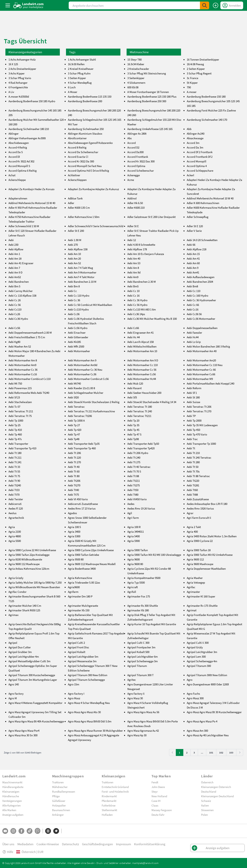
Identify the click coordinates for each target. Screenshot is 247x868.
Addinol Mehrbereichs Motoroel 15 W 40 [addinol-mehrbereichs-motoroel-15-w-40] (32, 203)
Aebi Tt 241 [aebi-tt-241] (15, 462)
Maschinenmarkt (12, 782)
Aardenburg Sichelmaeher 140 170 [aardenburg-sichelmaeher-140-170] (207, 120)
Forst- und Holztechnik (115, 791)
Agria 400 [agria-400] (192, 531)
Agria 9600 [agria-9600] (134, 559)
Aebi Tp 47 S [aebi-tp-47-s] (134, 434)
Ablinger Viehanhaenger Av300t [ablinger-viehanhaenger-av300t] (27, 138)
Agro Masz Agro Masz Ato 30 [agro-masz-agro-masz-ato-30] (84, 712)
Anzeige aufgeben (13, 815)
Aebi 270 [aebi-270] (73, 245)
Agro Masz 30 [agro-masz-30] (135, 698)
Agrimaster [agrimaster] (193, 592)
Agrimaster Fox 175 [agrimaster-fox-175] (139, 596)
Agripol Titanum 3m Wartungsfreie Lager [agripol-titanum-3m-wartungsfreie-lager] (33, 680)
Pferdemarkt (109, 801)
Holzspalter (59, 805)
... (202, 752)
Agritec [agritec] (132, 680)
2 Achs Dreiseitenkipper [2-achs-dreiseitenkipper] (22, 69)
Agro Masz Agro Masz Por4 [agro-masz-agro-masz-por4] (24, 731)
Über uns (8, 844)
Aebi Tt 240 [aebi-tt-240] (134, 457)
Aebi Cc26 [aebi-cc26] (14, 314)
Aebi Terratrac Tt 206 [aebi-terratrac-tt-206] (199, 407)
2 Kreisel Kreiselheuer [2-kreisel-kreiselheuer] (81, 69)
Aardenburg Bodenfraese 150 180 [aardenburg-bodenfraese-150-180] (206, 96)
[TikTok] (30, 831)
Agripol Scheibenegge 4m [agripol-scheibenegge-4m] (202, 661)
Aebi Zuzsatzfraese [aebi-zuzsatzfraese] (198, 499)
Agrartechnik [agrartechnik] (16, 518)
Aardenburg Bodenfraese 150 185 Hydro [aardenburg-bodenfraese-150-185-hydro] (32, 101)
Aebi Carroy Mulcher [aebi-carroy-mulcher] (21, 291)
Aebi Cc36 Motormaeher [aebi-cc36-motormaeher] (201, 319)
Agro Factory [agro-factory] (16, 693)
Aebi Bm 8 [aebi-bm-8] (74, 286)
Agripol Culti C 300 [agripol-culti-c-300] (138, 643)
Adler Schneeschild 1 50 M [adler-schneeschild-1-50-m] (24, 226)
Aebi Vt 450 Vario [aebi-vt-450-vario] (78, 499)
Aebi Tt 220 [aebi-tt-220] (74, 457)
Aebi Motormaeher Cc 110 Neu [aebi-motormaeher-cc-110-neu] (205, 365)
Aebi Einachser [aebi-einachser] (77, 332)
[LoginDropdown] (232, 5)
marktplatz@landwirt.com (145, 863)
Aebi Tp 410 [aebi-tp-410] (15, 430)
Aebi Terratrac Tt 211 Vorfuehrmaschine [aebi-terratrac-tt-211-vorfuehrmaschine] (91, 411)
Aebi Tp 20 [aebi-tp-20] (133, 420)
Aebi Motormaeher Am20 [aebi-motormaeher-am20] (201, 360)
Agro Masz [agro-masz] (74, 698)
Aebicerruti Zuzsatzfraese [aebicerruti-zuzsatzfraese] (83, 504)
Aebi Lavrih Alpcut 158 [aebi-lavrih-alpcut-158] (140, 342)
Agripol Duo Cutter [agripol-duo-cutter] (20, 647)
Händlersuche (11, 796)
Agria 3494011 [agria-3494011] (136, 531)
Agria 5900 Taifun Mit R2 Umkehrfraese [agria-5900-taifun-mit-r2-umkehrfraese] (210, 555)
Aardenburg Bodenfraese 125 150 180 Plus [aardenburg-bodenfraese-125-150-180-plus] (152, 96)
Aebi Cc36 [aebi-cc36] (74, 314)
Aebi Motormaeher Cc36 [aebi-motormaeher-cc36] (82, 374)
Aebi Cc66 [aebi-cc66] (133, 328)
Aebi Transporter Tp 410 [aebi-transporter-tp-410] (22, 448)
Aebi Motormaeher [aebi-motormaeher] (79, 351)
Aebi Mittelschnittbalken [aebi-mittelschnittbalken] (142, 346)
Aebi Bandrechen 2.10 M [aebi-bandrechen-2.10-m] (82, 282)
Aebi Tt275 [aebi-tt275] (134, 485)
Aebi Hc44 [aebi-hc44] (193, 337)
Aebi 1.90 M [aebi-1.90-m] (75, 240)
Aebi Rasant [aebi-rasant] (134, 388)
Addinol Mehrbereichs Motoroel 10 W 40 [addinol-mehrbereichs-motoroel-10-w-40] (210, 198)
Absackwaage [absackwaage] (195, 138)
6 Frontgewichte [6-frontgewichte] (18, 87)
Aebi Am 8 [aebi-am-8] (133, 268)
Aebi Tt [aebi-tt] (191, 448)
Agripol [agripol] (13, 643)
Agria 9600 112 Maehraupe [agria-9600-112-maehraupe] (24, 564)
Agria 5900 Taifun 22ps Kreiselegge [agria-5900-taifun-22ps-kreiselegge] (29, 555)
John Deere (158, 787)
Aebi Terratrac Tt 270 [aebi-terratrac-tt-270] (199, 411)
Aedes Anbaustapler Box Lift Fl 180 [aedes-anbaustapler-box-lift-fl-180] (207, 504)
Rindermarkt (109, 796)
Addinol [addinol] (132, 198)
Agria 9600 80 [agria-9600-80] (135, 564)
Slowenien (207, 810)
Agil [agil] (130, 513)
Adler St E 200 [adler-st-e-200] (76, 231)
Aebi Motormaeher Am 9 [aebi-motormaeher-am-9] (82, 360)
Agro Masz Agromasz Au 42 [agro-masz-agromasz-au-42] (143, 731)
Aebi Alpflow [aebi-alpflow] (16, 249)
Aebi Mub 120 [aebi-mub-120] (135, 383)
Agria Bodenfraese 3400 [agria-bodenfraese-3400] (82, 569)
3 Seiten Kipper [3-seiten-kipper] (77, 78)
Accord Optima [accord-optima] (136, 166)
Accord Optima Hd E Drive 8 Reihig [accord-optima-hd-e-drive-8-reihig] (88, 170)
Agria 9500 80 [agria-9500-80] (76, 559)
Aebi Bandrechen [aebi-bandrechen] (19, 282)
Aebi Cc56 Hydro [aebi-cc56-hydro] (78, 328)
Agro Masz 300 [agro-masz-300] (195, 698)
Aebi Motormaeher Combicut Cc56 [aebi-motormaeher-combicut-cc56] (88, 379)
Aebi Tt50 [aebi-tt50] (133, 490)
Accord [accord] (132, 143)
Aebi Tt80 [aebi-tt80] (133, 494)
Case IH (156, 801)
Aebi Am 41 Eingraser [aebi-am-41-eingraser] (21, 263)
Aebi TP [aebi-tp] (191, 416)
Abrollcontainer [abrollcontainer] (77, 138)
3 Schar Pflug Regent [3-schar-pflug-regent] (199, 73)
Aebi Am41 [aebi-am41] (193, 272)
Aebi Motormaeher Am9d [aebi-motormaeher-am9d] (83, 365)
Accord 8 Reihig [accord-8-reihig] (77, 147)
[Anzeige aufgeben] (216, 5)
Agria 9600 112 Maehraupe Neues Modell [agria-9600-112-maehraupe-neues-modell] (92, 564)
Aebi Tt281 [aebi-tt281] (193, 485)
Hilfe (8, 852)
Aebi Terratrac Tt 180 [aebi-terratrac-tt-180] (140, 407)
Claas (155, 805)
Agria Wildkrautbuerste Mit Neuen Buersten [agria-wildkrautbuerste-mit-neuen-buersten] (34, 587)
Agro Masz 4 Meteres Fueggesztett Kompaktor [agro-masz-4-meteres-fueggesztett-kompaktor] (35, 703)
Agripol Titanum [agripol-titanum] (137, 666)
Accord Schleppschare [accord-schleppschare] (200, 170)
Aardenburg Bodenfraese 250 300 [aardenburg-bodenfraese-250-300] (147, 101)
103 (231, 752)
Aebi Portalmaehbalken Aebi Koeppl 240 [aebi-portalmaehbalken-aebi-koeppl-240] (211, 383)
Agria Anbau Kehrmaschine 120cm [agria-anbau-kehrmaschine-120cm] (29, 569)
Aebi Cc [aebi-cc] (72, 291)
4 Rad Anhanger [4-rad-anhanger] (18, 83)
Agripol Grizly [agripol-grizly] (195, 647)
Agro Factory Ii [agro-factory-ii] (136, 693)
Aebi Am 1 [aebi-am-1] (14, 254)
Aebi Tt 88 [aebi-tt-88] (133, 476)
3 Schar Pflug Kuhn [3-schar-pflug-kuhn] (79, 73)
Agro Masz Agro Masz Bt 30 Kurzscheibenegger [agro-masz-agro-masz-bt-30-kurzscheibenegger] (214, 712)
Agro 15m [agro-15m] (74, 684)
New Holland (159, 796)
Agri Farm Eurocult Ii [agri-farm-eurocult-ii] (199, 518)
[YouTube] (5, 831)
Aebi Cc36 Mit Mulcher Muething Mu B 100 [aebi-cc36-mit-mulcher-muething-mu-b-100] (152, 319)
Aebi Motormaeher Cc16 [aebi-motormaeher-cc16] (23, 374)
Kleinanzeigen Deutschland (217, 796)
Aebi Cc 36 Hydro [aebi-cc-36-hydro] (137, 300)
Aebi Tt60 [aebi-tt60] (192, 490)
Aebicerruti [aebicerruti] (15, 504)
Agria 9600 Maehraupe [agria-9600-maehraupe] (200, 564)
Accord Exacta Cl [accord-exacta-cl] (78, 157)
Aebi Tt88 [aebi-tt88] (192, 494)
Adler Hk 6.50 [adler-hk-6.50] (135, 203)
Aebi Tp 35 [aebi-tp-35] (133, 425)
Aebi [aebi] (11, 240)
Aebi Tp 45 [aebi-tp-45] (133, 430)
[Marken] (56, 831)
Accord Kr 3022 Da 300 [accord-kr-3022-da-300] (81, 161)
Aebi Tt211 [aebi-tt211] (134, 481)
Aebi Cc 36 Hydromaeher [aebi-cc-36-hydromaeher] (201, 300)
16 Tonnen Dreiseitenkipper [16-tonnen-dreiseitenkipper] (203, 59)
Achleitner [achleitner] (74, 175)
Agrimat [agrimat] (192, 610)
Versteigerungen (12, 801)
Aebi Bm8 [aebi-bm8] (192, 286)
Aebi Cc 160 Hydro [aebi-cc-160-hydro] (198, 295)
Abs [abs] (129, 138)
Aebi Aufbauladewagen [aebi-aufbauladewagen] (201, 277)
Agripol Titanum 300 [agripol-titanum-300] (199, 666)
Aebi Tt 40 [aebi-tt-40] (74, 467)
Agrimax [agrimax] (14, 615)
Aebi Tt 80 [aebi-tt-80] (74, 476)
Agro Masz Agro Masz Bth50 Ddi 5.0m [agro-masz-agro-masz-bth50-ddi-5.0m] (90, 721)
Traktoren (58, 782)
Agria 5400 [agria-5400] (134, 536)
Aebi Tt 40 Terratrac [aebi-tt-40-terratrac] (139, 467)
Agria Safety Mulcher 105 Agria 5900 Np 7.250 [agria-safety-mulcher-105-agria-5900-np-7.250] (35, 582)
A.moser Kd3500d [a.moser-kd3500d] (19, 96)
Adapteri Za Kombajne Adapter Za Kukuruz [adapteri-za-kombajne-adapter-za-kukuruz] (93, 189)
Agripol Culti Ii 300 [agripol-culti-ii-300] (198, 643)
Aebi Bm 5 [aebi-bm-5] (14, 286)
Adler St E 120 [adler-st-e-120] (195, 226)
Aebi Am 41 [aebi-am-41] (193, 258)
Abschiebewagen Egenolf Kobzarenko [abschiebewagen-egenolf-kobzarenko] (90, 143)
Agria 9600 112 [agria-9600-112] (195, 559)
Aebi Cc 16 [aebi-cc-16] (133, 295)
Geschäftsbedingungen (97, 844)
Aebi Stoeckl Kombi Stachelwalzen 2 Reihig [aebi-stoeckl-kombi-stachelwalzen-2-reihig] (94, 402)
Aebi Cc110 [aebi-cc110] (15, 309)
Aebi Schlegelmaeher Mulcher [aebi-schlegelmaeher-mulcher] (86, 393)
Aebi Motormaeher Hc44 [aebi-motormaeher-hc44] (142, 379)
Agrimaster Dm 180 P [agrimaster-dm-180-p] (80, 596)
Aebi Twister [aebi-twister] (16, 499)
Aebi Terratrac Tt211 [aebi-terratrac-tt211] (139, 416)
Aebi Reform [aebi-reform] (194, 388)
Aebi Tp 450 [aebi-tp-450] (193, 430)
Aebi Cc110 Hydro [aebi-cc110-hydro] (78, 309)
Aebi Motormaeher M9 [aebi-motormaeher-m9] (200, 379)
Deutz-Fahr (158, 815)
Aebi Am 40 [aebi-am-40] (134, 258)
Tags (72, 52)
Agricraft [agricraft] (133, 587)
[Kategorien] (48, 831)
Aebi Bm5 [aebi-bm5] (133, 286)
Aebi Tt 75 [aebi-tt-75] (14, 476)
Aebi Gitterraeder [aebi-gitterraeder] (78, 337)
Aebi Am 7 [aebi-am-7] (14, 268)
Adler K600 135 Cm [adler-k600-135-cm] (79, 208)
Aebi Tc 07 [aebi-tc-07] (14, 407)
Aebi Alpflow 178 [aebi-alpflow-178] (137, 249)
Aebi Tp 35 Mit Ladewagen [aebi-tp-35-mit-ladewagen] (202, 425)
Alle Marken (9, 810)
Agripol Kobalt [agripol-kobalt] (77, 652)
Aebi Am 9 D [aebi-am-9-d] (15, 272)
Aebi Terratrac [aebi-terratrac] (76, 407)
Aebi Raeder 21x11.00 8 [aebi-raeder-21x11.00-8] (81, 388)
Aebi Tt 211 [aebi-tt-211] (15, 457)
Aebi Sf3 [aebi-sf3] (132, 397)
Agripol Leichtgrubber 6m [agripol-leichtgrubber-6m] (143, 656)
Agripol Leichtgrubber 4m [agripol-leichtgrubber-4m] (24, 656)
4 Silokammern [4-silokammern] (136, 83)
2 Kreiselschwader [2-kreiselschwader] (138, 69)
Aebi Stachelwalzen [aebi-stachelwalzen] (20, 402)
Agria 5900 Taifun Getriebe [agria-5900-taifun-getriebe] (83, 555)
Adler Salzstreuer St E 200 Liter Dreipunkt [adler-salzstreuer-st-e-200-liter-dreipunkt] (151, 217)
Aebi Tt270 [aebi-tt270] (74, 485)
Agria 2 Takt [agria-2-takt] (194, 527)
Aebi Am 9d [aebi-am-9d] (134, 272)
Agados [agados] (72, 513)
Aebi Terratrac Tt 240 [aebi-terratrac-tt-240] (140, 411)
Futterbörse (109, 805)
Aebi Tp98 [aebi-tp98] (133, 439)
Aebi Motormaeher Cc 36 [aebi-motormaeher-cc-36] (23, 369)
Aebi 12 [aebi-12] (132, 240)
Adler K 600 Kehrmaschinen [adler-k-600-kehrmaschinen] (203, 203)
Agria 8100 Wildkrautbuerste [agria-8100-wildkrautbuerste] (25, 559)
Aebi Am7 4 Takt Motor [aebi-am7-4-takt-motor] (81, 277)
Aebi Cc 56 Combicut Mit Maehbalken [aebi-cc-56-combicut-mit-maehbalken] (90, 305)
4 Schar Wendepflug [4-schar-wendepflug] (80, 83)
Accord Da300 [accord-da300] (135, 152)
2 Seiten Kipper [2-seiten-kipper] (196, 69)
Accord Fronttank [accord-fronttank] (138, 157)
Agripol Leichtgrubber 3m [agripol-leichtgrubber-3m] (202, 652)
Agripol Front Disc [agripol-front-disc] (79, 647)
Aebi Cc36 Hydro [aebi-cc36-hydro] (18, 319)
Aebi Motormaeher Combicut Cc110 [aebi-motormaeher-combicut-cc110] (30, 379)
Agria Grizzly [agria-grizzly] (16, 578)
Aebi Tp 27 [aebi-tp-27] (74, 425)
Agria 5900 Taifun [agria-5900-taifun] (138, 550)
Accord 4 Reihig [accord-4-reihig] (18, 147)
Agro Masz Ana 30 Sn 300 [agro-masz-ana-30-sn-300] (23, 735)
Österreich (207, 782)
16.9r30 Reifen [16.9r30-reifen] (76, 64)
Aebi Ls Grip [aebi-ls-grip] (194, 342)
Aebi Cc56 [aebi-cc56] (14, 328)
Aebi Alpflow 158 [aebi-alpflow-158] (78, 249)
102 (221, 752)
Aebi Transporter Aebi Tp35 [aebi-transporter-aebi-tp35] (84, 444)
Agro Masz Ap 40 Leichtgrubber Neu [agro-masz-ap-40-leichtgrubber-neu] (208, 735)
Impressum (123, 844)
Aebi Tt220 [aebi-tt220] (193, 481)
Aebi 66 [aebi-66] (191, 245)
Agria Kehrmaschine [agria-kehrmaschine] (80, 578)
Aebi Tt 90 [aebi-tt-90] (14, 481)
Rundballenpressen (64, 791)
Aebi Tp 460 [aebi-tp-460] (15, 434)
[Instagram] (13, 831)
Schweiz (206, 801)
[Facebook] (21, 831)
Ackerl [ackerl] (190, 175)
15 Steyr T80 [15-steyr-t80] (134, 59)
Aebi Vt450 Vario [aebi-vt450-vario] (137, 499)
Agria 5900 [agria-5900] (134, 541)
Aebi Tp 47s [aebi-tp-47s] (15, 439)
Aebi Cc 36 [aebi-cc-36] (74, 300)
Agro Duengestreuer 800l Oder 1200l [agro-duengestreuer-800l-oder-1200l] (208, 684)
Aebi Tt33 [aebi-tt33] (14, 490)
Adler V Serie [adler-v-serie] (194, 231)
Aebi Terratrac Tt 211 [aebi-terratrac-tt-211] (21, 411)
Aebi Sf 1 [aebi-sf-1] (192, 393)
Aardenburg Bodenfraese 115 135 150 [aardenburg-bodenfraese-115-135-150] (90, 96)
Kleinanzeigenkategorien (25, 52)
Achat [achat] (12, 175)
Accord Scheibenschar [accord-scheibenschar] (141, 170)
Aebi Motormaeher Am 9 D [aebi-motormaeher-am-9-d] (143, 360)
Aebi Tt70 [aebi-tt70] (14, 494)
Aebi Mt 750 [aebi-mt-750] (15, 383)
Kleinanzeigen (11, 791)
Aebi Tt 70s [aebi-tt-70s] (193, 471)
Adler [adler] (71, 203)
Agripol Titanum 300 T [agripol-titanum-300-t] (140, 675)
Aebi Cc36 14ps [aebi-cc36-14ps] (136, 314)
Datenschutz (70, 844)
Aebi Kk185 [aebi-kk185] (74, 342)
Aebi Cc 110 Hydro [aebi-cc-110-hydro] (79, 295)
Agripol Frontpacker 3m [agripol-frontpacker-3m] (141, 647)
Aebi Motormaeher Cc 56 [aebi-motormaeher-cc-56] (142, 369)
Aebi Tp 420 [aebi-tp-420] (75, 430)
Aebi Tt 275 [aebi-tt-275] (134, 462)
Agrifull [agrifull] (132, 592)
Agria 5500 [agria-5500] (15, 541)
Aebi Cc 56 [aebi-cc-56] (15, 305)
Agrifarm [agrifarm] (73, 592)
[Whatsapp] (38, 831)
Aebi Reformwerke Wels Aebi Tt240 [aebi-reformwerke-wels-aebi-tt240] (29, 393)
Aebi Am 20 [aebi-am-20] (74, 258)
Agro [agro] (190, 680)
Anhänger (58, 815)
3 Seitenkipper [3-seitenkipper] (136, 78)
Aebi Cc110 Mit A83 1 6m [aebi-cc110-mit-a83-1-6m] (142, 309)
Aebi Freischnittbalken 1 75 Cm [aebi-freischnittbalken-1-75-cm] (27, 337)
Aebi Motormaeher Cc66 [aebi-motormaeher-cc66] (201, 374)
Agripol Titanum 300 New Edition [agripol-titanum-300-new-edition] (88, 675)
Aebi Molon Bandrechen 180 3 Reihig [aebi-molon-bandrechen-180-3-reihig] (208, 346)
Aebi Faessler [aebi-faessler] (194, 332)
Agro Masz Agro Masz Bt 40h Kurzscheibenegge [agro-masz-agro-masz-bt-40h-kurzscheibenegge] (36, 721)
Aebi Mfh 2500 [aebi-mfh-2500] (76, 346)
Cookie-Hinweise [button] (48, 844)
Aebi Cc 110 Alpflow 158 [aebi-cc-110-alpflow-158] (22, 295)
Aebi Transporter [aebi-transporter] (18, 444)
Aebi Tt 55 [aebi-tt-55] (14, 471)
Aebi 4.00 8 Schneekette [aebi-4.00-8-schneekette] (141, 245)
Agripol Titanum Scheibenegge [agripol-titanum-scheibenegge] (86, 680)
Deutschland (209, 791)
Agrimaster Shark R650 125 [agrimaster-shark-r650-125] (24, 610)
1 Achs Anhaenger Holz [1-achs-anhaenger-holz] (22, 59)
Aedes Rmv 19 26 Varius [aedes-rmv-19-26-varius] (141, 508)
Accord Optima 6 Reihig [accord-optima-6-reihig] (23, 170)
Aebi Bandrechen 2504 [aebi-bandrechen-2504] (200, 282)
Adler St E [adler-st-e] (133, 226)
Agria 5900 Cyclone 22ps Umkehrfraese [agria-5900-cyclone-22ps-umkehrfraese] (91, 550)
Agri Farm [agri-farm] (133, 518)
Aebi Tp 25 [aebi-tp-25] (14, 425)
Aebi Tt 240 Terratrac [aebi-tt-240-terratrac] (199, 457)
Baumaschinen (61, 810)
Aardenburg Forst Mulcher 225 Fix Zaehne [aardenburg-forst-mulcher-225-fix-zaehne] (211, 110)
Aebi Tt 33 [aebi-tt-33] (14, 467)
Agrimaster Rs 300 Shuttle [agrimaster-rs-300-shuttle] (143, 606)
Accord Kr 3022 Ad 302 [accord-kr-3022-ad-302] (21, 161)
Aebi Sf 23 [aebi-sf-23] (14, 397)
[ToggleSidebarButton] (8, 5)
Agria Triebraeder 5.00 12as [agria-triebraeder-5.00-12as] (84, 582)
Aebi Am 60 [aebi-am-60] (193, 263)
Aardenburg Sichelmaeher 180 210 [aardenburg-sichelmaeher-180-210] (29, 129)
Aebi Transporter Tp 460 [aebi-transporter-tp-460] (82, 448)
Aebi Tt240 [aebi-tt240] (15, 485)
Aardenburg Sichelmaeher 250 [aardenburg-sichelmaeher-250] (86, 129)
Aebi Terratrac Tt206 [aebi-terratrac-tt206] (80, 416)
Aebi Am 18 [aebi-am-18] (15, 258)
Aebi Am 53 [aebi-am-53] (134, 263)
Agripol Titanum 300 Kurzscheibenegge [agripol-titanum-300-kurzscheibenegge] (32, 675)
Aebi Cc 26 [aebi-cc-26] (15, 300)
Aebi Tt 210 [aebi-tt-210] (193, 453)
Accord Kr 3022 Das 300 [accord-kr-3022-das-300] (141, 161)
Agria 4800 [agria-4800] (15, 536)
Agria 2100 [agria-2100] (15, 531)
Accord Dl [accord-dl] (14, 157)
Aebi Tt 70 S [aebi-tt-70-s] (134, 471)
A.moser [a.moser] (192, 92)
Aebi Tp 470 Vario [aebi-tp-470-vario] (197, 434)
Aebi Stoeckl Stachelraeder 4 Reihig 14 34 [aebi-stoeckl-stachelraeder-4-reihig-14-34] (152, 402)
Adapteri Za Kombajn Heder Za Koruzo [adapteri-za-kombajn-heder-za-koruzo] (31, 189)
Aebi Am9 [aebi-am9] (133, 277)
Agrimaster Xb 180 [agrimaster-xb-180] (138, 610)
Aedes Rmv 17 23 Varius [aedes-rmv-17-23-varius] (82, 508)
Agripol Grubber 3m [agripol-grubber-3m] (20, 652)
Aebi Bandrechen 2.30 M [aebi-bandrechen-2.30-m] (142, 282)
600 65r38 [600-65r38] (133, 87)
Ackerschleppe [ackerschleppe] (17, 180)
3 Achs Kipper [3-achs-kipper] (16, 73)
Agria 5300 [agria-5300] (74, 536)
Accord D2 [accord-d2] (133, 147)
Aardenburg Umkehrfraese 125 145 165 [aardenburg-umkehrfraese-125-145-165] (150, 129)
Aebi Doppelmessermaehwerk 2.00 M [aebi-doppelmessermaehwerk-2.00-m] (30, 332)
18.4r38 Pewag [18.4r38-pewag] (195, 64)
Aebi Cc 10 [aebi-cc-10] (133, 291)
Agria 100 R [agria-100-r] (134, 527)
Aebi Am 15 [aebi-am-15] (193, 254)
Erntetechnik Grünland (115, 787)
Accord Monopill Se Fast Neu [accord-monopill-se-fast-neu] (85, 166)
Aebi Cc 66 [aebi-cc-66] (193, 305)
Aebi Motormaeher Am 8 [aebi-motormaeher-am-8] (23, 360)
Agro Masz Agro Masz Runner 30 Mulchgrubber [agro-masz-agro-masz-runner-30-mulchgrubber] (95, 731)
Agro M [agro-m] (13, 698)
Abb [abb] (189, 129)
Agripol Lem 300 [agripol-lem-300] (196, 656)
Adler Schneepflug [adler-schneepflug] (198, 217)
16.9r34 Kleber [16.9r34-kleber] (136, 64)
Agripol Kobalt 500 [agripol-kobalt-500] (138, 652)
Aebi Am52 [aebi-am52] (15, 277)
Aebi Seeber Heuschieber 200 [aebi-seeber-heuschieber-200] (144, 393)
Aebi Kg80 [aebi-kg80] (14, 342)
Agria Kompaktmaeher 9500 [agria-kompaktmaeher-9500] (144, 578)
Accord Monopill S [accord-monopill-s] (19, 166)
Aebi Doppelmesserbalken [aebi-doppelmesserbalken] (202, 328)
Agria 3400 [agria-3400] (74, 531)
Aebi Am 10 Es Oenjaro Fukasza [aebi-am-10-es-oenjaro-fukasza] (146, 254)
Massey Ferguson (162, 810)
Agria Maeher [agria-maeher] (195, 578)
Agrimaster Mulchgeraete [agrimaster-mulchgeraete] (83, 606)
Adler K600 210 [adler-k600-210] (136, 208)
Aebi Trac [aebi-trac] (192, 439)
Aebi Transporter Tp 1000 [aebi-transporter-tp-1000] (201, 444)
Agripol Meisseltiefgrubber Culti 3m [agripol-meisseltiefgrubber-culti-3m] (29, 661)
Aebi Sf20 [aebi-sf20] (73, 397)
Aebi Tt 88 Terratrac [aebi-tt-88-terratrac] (198, 476)
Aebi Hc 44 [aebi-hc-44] (134, 337)
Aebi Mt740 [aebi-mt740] (74, 383)
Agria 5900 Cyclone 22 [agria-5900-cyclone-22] (200, 541)
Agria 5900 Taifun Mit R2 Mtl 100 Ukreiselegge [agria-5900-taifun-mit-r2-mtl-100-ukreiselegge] (154, 555)
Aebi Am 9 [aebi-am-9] (193, 268)
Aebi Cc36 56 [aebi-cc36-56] (194, 314)
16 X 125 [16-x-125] (13, 64)
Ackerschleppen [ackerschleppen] (77, 180)
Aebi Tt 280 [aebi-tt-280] (193, 462)
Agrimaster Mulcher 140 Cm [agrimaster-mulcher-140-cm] (25, 606)
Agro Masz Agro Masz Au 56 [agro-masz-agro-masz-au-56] (143, 712)
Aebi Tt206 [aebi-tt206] (74, 481)
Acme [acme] (131, 180)
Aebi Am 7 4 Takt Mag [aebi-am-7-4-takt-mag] (80, 268)
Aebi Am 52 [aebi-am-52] (74, 263)
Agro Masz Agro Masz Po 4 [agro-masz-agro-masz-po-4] (202, 721)
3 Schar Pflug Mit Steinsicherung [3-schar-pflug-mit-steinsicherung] (147, 73)
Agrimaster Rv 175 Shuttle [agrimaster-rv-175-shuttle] (202, 606)
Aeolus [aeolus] (12, 513)
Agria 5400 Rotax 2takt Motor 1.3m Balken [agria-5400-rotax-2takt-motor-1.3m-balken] (212, 536)
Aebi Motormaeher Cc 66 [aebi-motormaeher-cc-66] (201, 369)
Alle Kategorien (11, 805)
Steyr (155, 791)
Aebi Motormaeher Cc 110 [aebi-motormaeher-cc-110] (143, 365)
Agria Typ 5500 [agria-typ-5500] (136, 582)
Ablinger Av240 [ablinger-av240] (196, 133)
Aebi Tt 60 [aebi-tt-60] (74, 471)
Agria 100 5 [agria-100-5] (74, 527)
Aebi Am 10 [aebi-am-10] (74, 254)
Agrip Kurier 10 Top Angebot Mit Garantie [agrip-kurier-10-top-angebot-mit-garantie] (152, 624)
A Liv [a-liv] (11, 92)
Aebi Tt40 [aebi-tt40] (73, 490)
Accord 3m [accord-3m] (193, 143)
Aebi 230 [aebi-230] (13, 245)
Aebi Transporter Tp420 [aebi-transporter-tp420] (141, 448)
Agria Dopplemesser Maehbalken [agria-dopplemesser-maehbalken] (206, 569)
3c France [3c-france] (192, 78)
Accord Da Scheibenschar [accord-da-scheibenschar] (83, 152)
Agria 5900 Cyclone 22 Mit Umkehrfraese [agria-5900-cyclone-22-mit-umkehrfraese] (32, 550)
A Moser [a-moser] (73, 92)
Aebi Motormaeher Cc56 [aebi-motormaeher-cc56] (142, 374)
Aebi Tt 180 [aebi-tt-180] (15, 453)
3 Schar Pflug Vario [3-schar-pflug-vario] (20, 78)
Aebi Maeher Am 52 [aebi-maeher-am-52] (20, 346)
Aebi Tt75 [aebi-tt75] (73, 494)
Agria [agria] (12, 527)
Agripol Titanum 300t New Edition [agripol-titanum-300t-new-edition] (207, 675)
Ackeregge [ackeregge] (134, 175)
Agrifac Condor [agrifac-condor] (17, 592)
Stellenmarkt (109, 810)
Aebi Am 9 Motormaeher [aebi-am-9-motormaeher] (82, 272)
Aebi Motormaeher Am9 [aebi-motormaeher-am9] (22, 365)
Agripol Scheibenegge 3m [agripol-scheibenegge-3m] (143, 661)
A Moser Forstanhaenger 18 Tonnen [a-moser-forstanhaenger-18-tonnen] (148, 92)
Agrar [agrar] (190, 513)
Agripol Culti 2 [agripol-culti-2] (76, 643)
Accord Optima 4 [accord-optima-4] (197, 166)
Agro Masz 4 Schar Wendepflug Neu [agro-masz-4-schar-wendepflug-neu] (89, 703)
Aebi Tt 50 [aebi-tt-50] (193, 467)
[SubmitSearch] (205, 5)
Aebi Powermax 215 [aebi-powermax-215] (20, 388)
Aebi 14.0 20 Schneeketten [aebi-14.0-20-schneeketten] (202, 240)
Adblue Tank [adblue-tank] (75, 198)
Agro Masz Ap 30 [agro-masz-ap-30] (137, 735)
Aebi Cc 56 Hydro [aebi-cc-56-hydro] (137, 305)
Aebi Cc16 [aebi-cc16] (193, 309)
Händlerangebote (13, 787)
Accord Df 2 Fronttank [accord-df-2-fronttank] (200, 152)
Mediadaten (25, 844)
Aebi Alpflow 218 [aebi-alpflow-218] (197, 249)
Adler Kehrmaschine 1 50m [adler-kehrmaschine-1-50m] (84, 217)
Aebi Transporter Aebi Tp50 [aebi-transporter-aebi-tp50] (143, 444)
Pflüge (56, 796)
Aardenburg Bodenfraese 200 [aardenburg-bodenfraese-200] (85, 101)
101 (211, 752)
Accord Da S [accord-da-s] (16, 152)
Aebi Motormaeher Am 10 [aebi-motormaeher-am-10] (142, 351)
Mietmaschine (139, 52)
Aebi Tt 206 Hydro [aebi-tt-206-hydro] (138, 453)
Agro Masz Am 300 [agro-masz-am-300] (197, 731)
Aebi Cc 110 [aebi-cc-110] (194, 291)
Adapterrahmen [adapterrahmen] (18, 198)
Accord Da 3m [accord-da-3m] (195, 147)
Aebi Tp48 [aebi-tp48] (74, 439)
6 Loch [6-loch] (72, 87)
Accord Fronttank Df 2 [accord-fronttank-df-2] (200, 157)
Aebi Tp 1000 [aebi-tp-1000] (16, 420)
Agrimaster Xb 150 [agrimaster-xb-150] (79, 610)
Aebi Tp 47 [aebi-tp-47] (74, 434)
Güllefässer (59, 801)
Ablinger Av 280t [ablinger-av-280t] (137, 133)
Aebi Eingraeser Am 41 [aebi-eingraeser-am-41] (140, 332)
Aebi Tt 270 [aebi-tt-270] (74, 462)
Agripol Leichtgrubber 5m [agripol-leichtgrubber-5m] (83, 656)
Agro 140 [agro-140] (14, 684)
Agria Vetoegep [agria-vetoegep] (196, 582)
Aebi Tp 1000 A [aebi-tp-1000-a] (76, 420)
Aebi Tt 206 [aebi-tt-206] (74, 453)
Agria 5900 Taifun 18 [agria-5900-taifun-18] (199, 550)
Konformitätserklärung (150, 844)
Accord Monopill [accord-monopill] (197, 161)
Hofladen (107, 815)
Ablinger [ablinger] (14, 133)
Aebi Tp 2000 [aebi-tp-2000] (194, 420)
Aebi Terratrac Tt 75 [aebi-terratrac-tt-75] (20, 416)
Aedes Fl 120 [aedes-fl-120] (16, 508)
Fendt (155, 782)
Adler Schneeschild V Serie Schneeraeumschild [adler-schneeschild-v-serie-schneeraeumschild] (96, 226)
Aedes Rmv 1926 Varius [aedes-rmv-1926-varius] (200, 508)
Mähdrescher (60, 787)
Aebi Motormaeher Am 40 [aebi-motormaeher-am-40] (202, 351)
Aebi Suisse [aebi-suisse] (193, 402)
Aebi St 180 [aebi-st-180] (193, 397)
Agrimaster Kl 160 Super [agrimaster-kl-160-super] (201, 596)
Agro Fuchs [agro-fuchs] (193, 693)
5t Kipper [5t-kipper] (192, 83)
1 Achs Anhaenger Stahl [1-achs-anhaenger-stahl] (82, 59)
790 (189, 87)
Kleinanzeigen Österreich (216, 787)
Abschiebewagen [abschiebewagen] (19, 143)
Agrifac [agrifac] (191, 587)
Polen (204, 815)
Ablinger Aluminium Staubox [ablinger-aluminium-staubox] (85, 133)
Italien (205, 805)
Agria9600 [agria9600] (74, 587)
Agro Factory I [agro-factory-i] (76, 693)
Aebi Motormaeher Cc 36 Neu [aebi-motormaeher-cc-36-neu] (85, 369)
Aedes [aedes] (131, 504)
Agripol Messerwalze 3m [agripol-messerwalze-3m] (82, 661)
